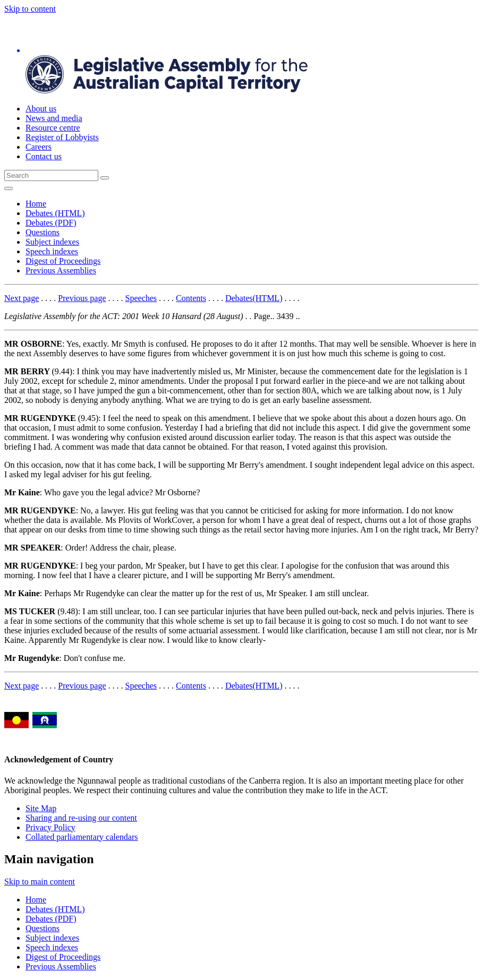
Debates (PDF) (51, 223)
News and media (54, 118)
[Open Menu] (9, 188)
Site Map (41, 808)
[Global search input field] (51, 175)
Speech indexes (52, 251)
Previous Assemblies (61, 270)
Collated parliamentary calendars (82, 837)
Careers (39, 147)
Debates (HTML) (55, 213)
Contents (191, 298)
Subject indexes (52, 242)
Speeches (141, 298)
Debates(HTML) (254, 298)
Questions (43, 232)
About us (41, 109)
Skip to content (30, 9)
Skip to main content (40, 882)
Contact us (44, 156)
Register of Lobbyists (62, 137)
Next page (22, 298)
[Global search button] (105, 178)
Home (36, 204)
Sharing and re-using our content (81, 818)
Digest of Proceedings (63, 261)
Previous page (82, 298)
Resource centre (53, 128)
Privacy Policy (50, 827)
